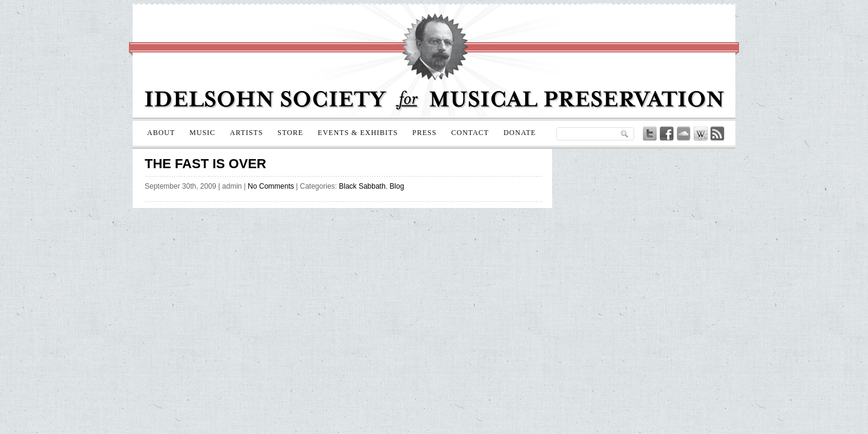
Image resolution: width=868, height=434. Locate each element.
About (161, 133)
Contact (470, 133)
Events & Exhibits (358, 133)
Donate (520, 133)
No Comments (271, 186)
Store (290, 133)
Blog (397, 186)
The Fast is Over (206, 164)
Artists (246, 133)
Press (424, 133)
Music (202, 133)
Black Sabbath (362, 186)
